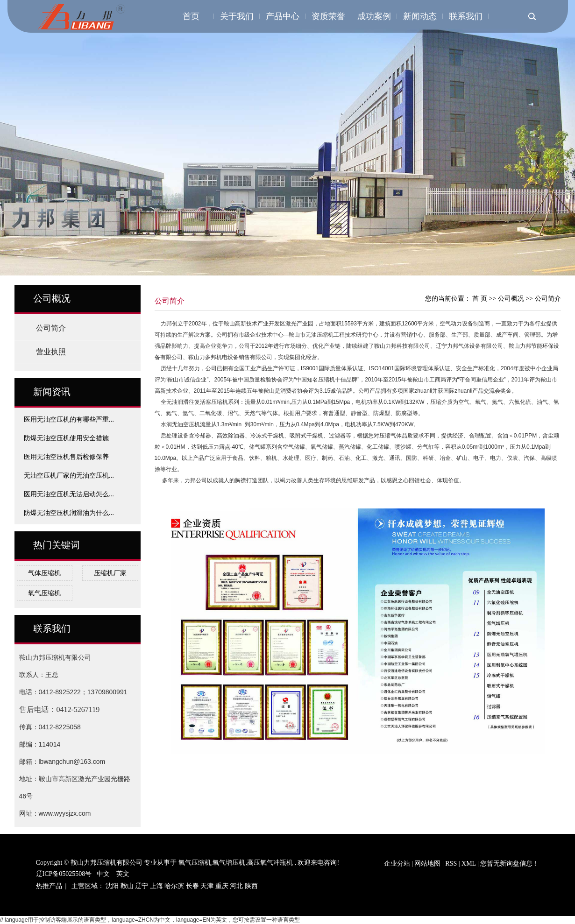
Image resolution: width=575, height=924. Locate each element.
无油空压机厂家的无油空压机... (69, 475)
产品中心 (283, 16)
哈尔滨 (174, 886)
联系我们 (466, 16)
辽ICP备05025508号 (64, 874)
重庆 (222, 886)
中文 (103, 874)
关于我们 (237, 16)
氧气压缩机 (44, 593)
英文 (123, 874)
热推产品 (49, 886)
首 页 (480, 299)
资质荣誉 (328, 16)
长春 (192, 886)
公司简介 (51, 328)
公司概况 (512, 299)
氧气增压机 (229, 863)
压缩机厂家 (110, 573)
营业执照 (51, 352)
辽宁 (142, 886)
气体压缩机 (44, 573)
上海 (156, 886)
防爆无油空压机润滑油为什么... (69, 513)
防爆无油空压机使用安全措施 (66, 438)
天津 (207, 886)
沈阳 (112, 886)
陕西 (251, 886)
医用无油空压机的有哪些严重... (69, 419)
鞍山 (127, 886)
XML (469, 864)
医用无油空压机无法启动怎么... (69, 494)
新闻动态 (420, 16)
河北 (236, 886)
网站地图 (428, 864)
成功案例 (374, 16)
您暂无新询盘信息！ (510, 864)
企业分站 (397, 864)
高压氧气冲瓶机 (270, 863)
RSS (451, 864)
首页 (191, 16)
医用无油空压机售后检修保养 (66, 457)
